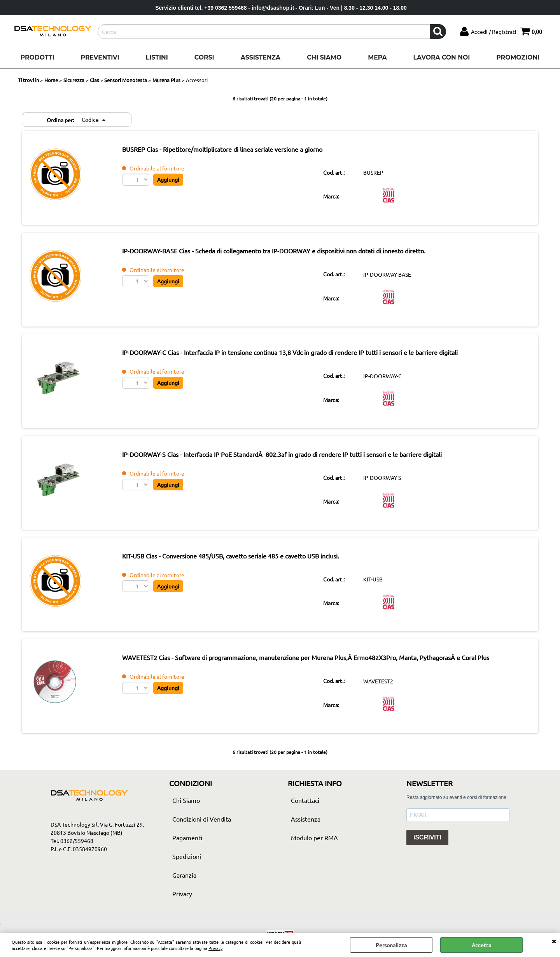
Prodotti (38, 57)
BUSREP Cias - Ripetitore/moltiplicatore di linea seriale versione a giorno (235, 150)
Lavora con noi (441, 57)
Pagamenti (187, 853)
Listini (157, 57)
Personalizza (391, 945)
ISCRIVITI (427, 853)
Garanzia (184, 890)
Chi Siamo (324, 57)
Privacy (215, 948)
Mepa (377, 57)
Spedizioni (187, 872)
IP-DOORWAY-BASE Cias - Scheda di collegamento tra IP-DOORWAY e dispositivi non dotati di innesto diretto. (286, 255)
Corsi (204, 57)
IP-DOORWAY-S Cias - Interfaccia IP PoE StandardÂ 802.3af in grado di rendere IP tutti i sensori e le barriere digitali (294, 463)
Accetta (481, 945)
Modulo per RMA (314, 853)
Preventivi (100, 57)
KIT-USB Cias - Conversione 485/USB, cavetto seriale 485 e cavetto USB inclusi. (243, 567)
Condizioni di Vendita (202, 834)
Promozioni (518, 57)
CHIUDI (554, 941)
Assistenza (261, 57)
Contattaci (305, 816)
